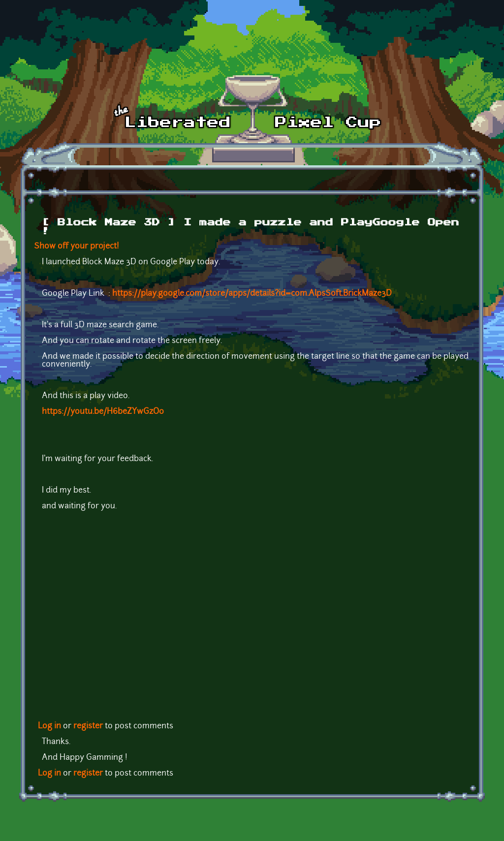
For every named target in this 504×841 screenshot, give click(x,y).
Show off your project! (77, 247)
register (88, 726)
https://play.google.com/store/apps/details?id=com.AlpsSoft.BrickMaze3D (252, 294)
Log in (49, 726)
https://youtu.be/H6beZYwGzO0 (103, 412)
